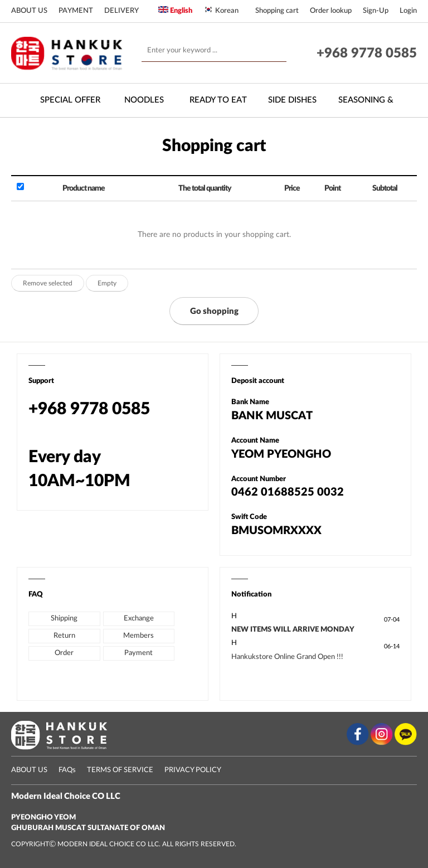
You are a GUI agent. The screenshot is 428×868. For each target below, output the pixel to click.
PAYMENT (76, 11)
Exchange (139, 619)
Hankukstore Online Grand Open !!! (287, 657)
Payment (138, 653)
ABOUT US (29, 11)
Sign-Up (376, 11)
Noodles (144, 100)
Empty (107, 283)
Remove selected (48, 283)
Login (408, 11)
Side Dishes (292, 100)
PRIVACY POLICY (193, 770)
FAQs (67, 770)
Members (138, 636)
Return (64, 636)
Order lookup (331, 11)
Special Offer (70, 100)
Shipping (64, 619)
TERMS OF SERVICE (120, 770)
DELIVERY (121, 11)
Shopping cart (277, 11)
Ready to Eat (218, 100)
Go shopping (214, 311)
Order (64, 653)
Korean (221, 10)
